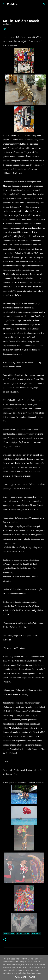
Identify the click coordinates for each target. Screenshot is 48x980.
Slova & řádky (23, 934)
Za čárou (36, 934)
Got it (32, 977)
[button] (5, 29)
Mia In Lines (13, 4)
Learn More (20, 977)
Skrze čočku (9, 934)
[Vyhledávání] (44, 4)
